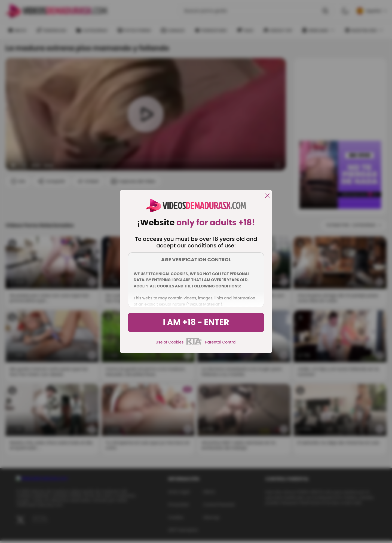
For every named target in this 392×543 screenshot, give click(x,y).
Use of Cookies (170, 342)
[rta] (194, 344)
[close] (267, 196)
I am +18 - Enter (196, 322)
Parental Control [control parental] (221, 342)
